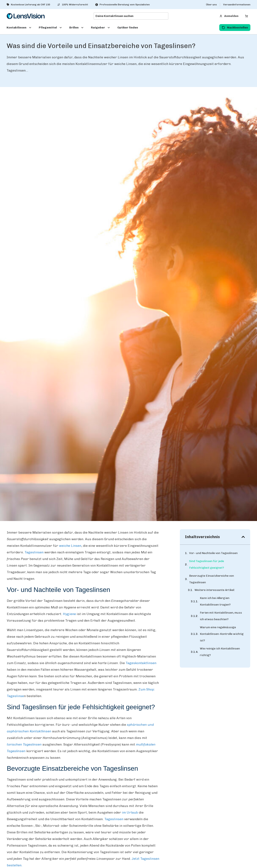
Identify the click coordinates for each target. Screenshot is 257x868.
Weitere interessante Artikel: (215, 590)
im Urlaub (130, 812)
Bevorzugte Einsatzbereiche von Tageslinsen (212, 579)
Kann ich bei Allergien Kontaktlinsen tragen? (215, 602)
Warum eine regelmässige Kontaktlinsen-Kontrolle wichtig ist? (222, 634)
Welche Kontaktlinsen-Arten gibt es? (222, 667)
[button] (243, 537)
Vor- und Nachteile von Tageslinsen (213, 553)
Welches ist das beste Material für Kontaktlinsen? (221, 682)
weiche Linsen (70, 546)
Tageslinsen (34, 552)
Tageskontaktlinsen (141, 663)
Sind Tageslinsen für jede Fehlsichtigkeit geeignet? (207, 564)
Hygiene (69, 614)
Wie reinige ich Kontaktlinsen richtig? (220, 652)
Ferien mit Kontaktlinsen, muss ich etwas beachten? (221, 616)
